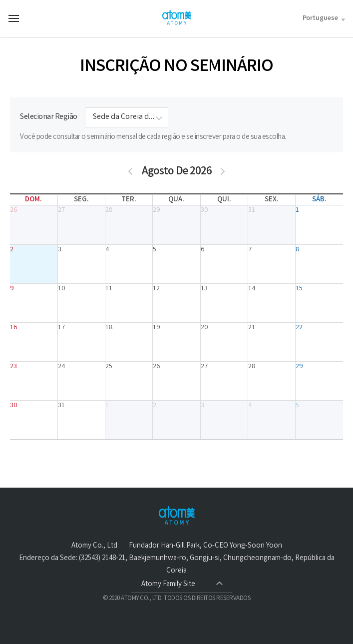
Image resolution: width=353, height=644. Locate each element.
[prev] (131, 172)
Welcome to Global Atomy (177, 18)
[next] (223, 172)
